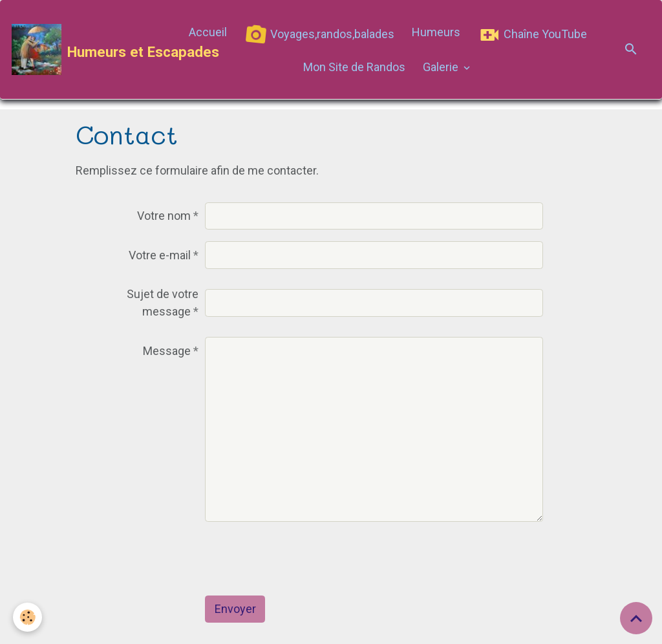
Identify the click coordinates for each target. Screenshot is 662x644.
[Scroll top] (636, 618)
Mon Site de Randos (354, 67)
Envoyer (235, 609)
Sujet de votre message (163, 303)
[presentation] (303, 559)
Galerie (442, 67)
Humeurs (436, 32)
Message (167, 351)
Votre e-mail (160, 255)
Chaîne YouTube (532, 35)
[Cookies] (27, 617)
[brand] (91, 50)
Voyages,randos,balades (316, 35)
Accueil (208, 32)
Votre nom (164, 216)
